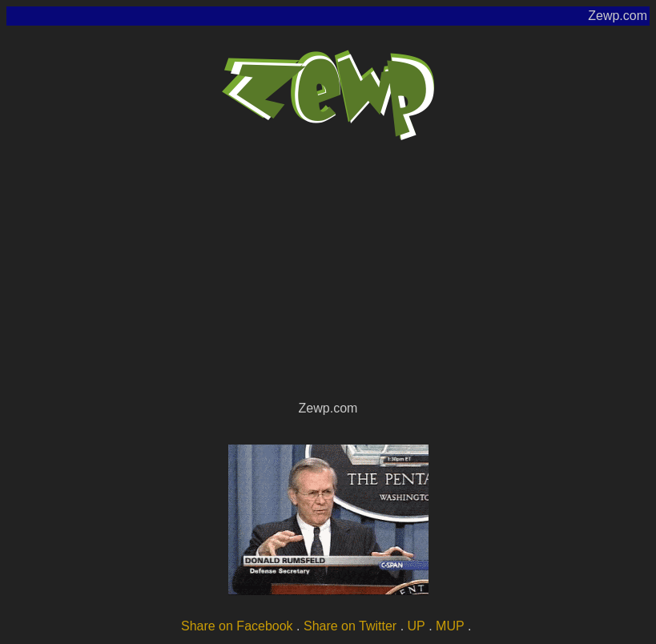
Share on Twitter (350, 626)
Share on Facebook (237, 626)
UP (417, 626)
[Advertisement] (328, 277)
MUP (450, 626)
